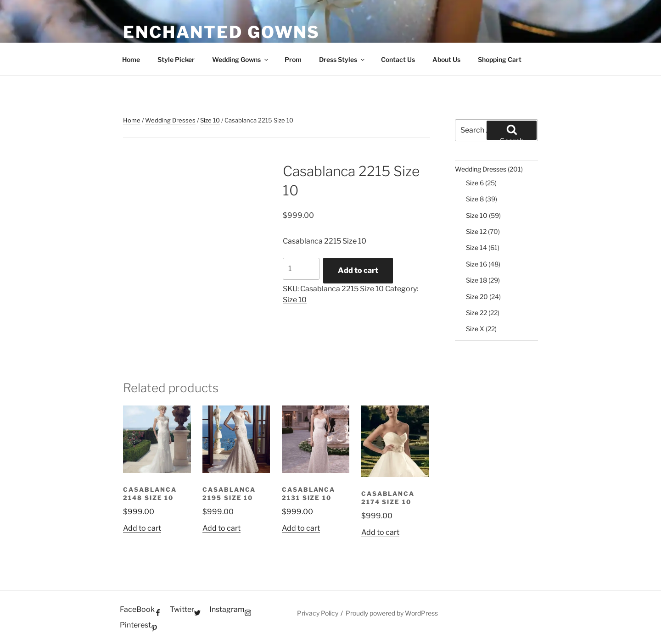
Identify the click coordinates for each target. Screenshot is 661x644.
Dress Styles (342, 59)
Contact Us (398, 59)
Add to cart (358, 270)
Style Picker (176, 59)
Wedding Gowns (241, 59)
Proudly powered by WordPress (392, 613)
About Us (446, 59)
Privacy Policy (318, 613)
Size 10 (210, 120)
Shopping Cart (500, 59)
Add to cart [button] (142, 528)
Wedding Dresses (170, 120)
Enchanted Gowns (221, 32)
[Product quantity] (301, 269)
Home (131, 59)
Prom (293, 59)
